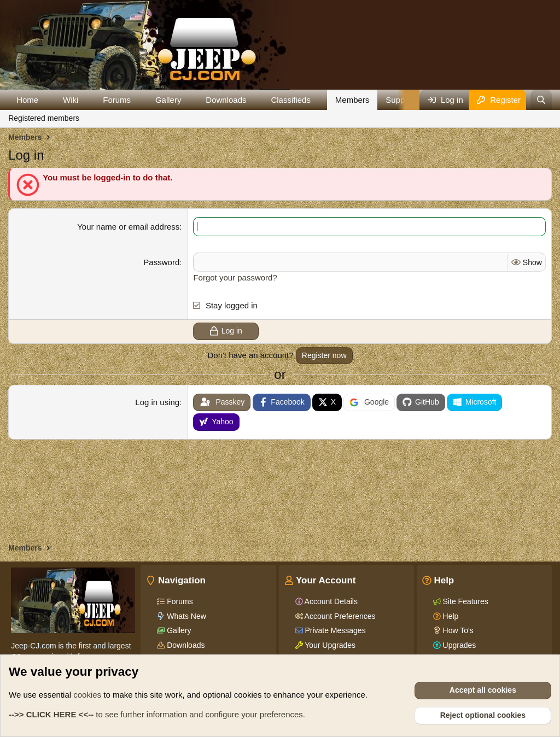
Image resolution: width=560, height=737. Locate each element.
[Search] (541, 100)
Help (450, 616)
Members (352, 100)
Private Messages (334, 630)
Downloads (226, 100)
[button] (47, 100)
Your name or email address (128, 227)
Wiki (71, 100)
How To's (457, 630)
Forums (117, 100)
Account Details (330, 601)
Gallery (168, 100)
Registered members (44, 118)
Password (161, 262)
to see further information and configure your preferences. (157, 714)
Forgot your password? (235, 277)
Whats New (185, 616)
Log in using (157, 402)
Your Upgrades (329, 645)
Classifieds (291, 100)
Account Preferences (339, 616)
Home (27, 100)
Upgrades (459, 645)
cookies (87, 695)
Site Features (465, 601)
